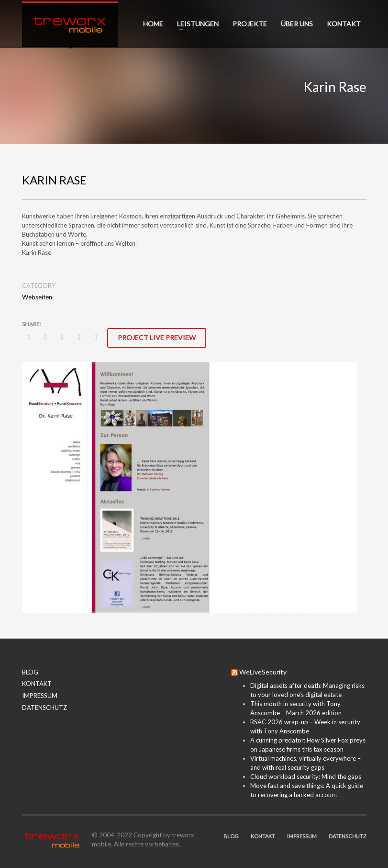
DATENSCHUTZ (44, 708)
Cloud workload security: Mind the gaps (306, 777)
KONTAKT (37, 684)
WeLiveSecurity (263, 672)
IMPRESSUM (40, 696)
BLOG (30, 672)
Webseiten (37, 297)
